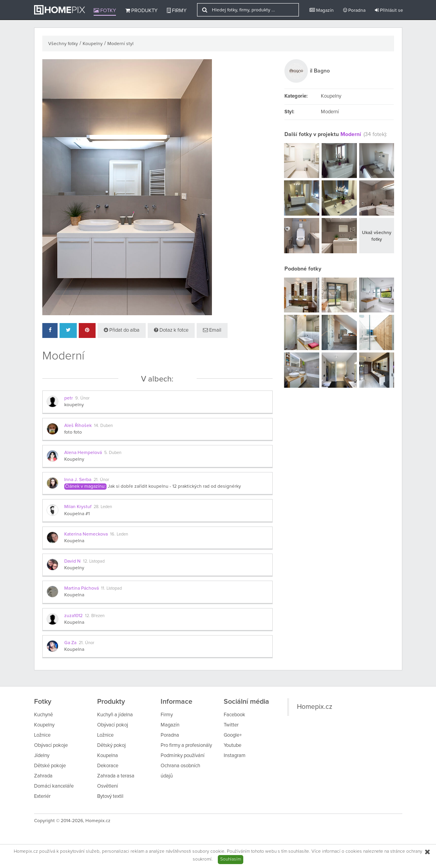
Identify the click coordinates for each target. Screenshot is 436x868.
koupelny (74, 405)
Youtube (232, 745)
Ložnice (42, 735)
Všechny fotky (63, 44)
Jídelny (42, 756)
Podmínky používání (183, 756)
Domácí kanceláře (54, 786)
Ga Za (70, 643)
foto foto (73, 432)
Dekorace (108, 766)
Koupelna (74, 541)
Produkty (141, 11)
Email (212, 330)
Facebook (234, 715)
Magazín (322, 10)
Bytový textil (110, 796)
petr (69, 398)
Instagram (235, 756)
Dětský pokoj (111, 745)
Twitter (231, 725)
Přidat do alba (122, 330)
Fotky (105, 11)
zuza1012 (73, 616)
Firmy (177, 11)
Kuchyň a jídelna (115, 715)
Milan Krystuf (78, 507)
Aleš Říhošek (78, 426)
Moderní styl (120, 44)
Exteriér (42, 796)
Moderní (351, 134)
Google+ (233, 735)
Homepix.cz (315, 707)
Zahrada (43, 776)
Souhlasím (231, 859)
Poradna (354, 10)
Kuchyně (43, 715)
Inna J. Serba (78, 480)
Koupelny (93, 44)
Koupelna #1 (77, 514)
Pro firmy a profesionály (186, 745)
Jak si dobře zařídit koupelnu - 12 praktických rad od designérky (174, 487)
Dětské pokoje (50, 766)
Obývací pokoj (113, 725)
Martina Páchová (81, 588)
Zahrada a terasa (116, 776)
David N (72, 561)
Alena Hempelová (83, 453)
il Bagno (320, 71)
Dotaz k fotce (171, 330)
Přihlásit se (389, 10)
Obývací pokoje (51, 745)
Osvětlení (108, 786)
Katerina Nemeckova (86, 534)
